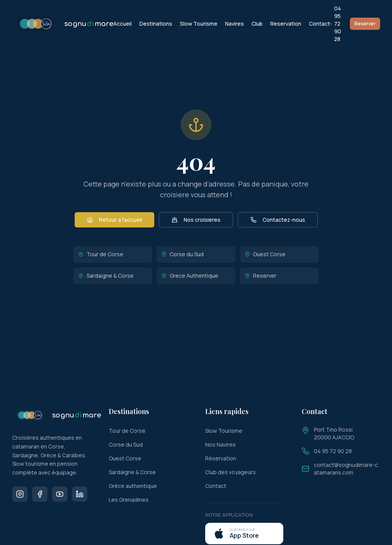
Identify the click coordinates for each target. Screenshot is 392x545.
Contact (319, 24)
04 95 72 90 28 (336, 24)
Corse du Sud (182, 254)
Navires (234, 24)
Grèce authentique (133, 486)
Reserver (365, 24)
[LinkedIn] (80, 494)
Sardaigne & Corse (106, 276)
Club (257, 24)
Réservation (221, 458)
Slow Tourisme (199, 24)
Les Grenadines (129, 500)
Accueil (122, 24)
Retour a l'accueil (114, 220)
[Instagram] (20, 494)
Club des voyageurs (230, 472)
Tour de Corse (101, 254)
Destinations (156, 24)
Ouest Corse (265, 254)
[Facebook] (40, 494)
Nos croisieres (196, 220)
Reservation (286, 24)
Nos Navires (220, 444)
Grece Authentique (190, 276)
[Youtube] (60, 494)
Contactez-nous (278, 220)
